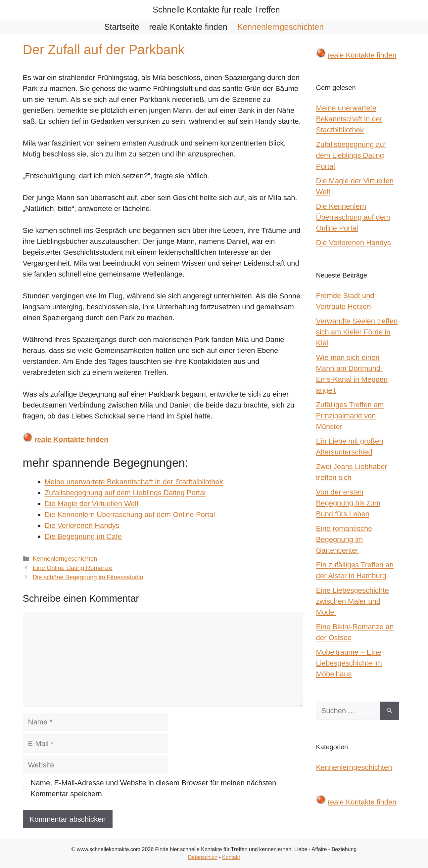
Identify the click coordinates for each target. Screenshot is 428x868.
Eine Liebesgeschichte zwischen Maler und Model (353, 601)
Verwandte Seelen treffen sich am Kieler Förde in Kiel (357, 332)
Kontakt (231, 857)
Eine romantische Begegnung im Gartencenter (344, 539)
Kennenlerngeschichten (281, 27)
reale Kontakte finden (188, 27)
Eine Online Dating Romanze (72, 568)
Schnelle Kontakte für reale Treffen (216, 10)
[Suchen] (389, 711)
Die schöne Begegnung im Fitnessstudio (88, 577)
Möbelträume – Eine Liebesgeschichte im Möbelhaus (349, 663)
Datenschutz (203, 857)
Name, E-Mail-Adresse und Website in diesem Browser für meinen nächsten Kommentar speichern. (154, 788)
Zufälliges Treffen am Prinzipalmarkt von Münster (350, 416)
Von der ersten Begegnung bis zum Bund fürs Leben (348, 503)
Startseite (122, 27)
